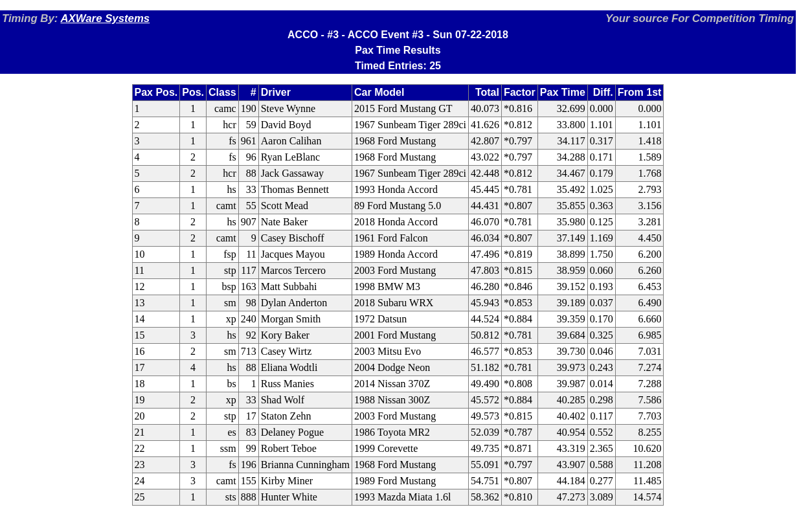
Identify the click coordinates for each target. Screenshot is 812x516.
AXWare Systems (105, 18)
